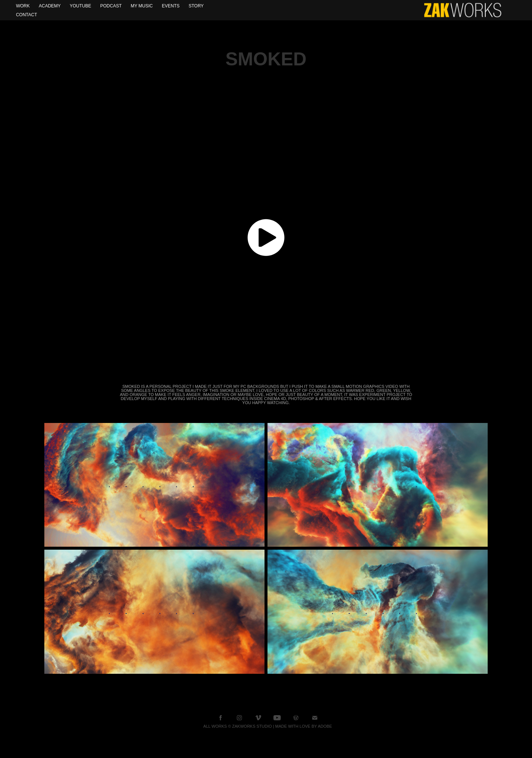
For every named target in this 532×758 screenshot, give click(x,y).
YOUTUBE (81, 6)
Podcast (111, 6)
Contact (26, 15)
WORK (23, 6)
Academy (50, 6)
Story (196, 6)
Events (171, 6)
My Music (142, 6)
